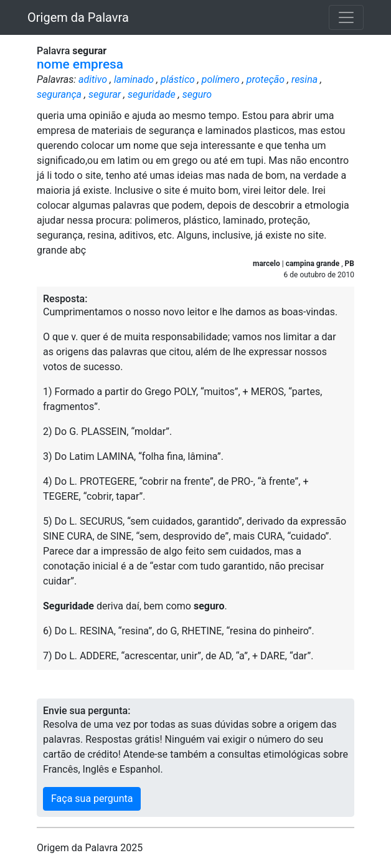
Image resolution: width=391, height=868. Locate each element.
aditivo (93, 79)
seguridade (152, 94)
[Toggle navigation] (346, 17)
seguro (197, 94)
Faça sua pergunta (92, 799)
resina (304, 79)
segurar (105, 94)
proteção (266, 79)
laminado (134, 79)
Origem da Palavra (78, 17)
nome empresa (80, 64)
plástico (178, 79)
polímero (221, 79)
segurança (59, 94)
